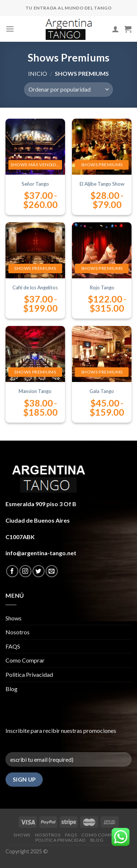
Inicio (38, 73)
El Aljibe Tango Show (102, 184)
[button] (121, 838)
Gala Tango (102, 391)
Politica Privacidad (29, 674)
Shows (14, 618)
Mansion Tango (35, 391)
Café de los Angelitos (35, 288)
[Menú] (10, 29)
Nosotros (18, 632)
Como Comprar (25, 660)
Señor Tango (35, 184)
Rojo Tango (102, 288)
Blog (12, 689)
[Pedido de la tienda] (68, 90)
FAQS (13, 646)
